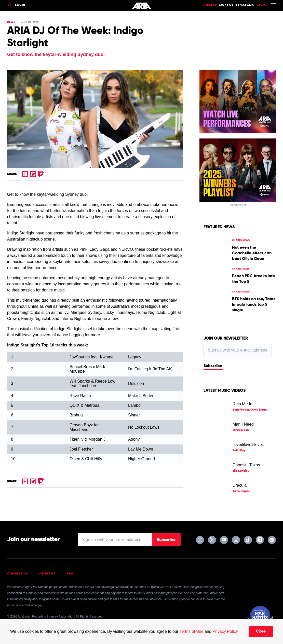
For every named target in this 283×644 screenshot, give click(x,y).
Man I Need (243, 424)
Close (261, 632)
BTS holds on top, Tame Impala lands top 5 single (254, 305)
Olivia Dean (241, 430)
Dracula (240, 485)
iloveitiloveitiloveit (248, 445)
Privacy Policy (225, 631)
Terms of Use (191, 631)
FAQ (70, 574)
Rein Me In (242, 404)
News (261, 6)
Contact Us (18, 574)
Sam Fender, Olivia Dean (250, 410)
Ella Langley (241, 471)
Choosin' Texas (246, 465)
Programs (245, 6)
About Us (47, 574)
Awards (226, 6)
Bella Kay (239, 451)
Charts (210, 6)
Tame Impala (241, 491)
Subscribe (213, 366)
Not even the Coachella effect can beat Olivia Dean (252, 253)
